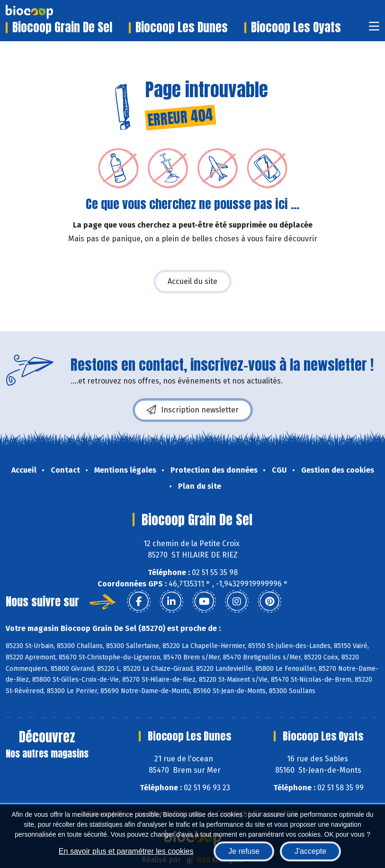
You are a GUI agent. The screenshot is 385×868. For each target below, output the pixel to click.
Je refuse (244, 851)
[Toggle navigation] (374, 29)
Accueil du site (192, 281)
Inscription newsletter (193, 410)
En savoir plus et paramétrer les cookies (126, 851)
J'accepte (310, 851)
